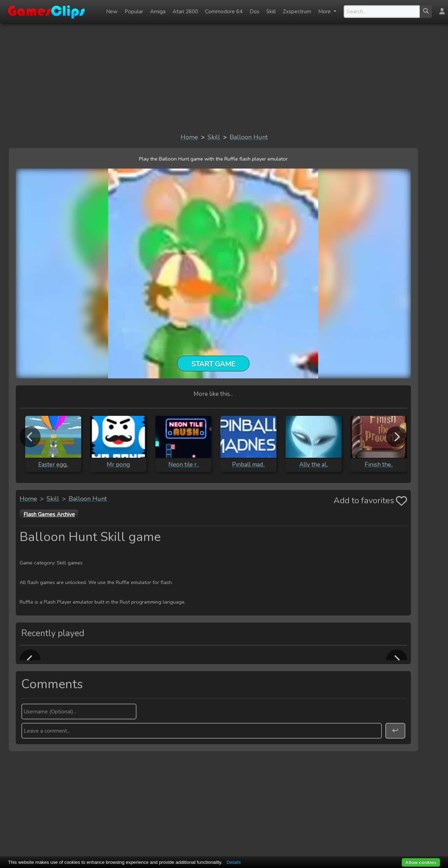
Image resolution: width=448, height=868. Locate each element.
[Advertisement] (224, 78)
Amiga (158, 12)
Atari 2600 (185, 12)
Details (234, 862)
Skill (271, 12)
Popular (134, 12)
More (325, 12)
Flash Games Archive (49, 514)
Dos (254, 12)
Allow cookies (421, 862)
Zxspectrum (297, 12)
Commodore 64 (224, 12)
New (112, 12)
